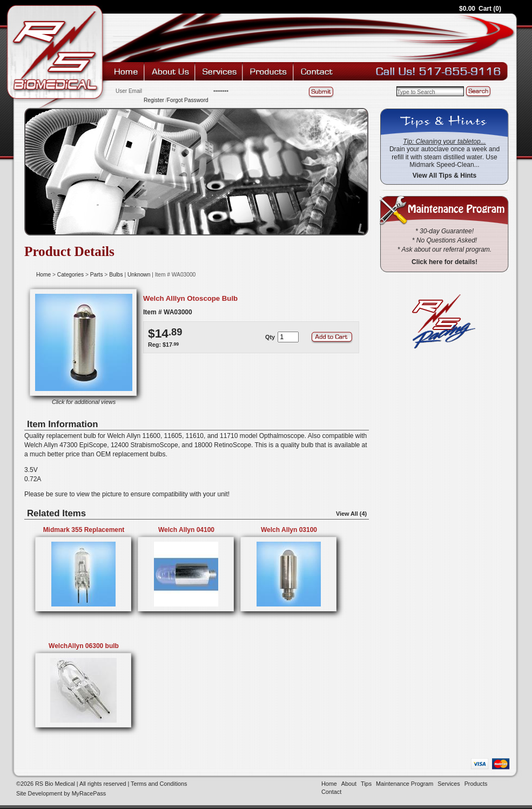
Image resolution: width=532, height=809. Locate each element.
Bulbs (116, 275)
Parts (97, 275)
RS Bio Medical (55, 51)
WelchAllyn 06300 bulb (84, 646)
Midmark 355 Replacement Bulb (84, 534)
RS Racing (439, 321)
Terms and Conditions (159, 784)
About (171, 71)
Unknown (139, 275)
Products (269, 71)
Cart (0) (490, 9)
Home (126, 71)
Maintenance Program (405, 784)
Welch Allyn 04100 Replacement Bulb (187, 534)
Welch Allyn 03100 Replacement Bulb (289, 534)
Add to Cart (333, 337)
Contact (317, 71)
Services (220, 71)
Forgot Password (188, 100)
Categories (70, 275)
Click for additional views (84, 402)
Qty (270, 337)
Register (154, 100)
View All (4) (351, 514)
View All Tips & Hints (445, 176)
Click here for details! (445, 262)
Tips (366, 784)
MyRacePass (89, 793)
